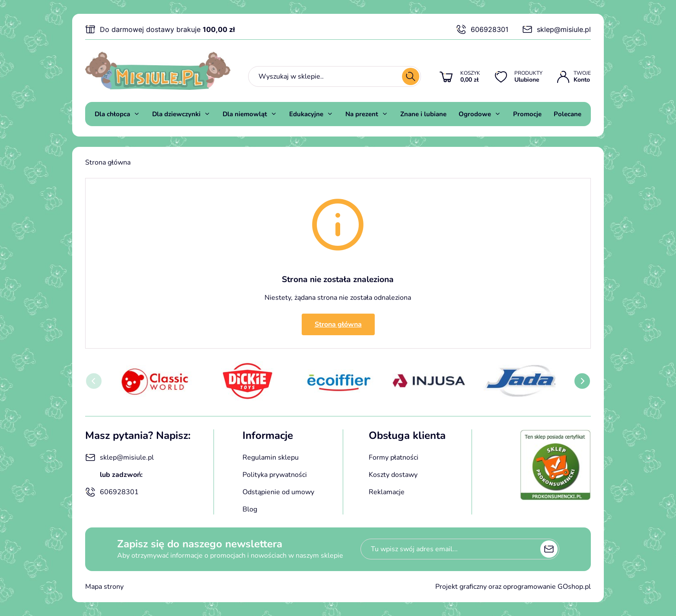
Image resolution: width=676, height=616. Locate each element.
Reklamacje (387, 492)
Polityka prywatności (275, 475)
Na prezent (362, 114)
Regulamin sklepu (271, 457)
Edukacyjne (306, 114)
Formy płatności (394, 457)
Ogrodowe (475, 114)
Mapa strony (104, 587)
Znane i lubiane (423, 114)
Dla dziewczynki (176, 114)
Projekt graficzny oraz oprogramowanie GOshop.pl (513, 587)
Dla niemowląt (245, 114)
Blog (250, 509)
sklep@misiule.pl (556, 29)
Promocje (527, 114)
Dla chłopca (112, 114)
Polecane (568, 114)
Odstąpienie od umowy (278, 492)
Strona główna (108, 162)
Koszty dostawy (393, 475)
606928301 (482, 29)
